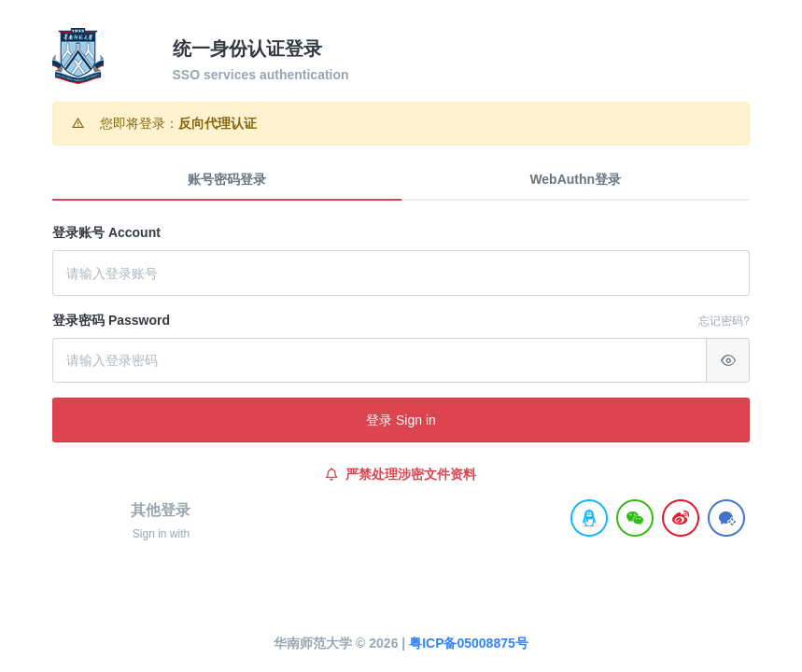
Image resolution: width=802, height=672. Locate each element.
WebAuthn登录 (575, 179)
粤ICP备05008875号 (469, 643)
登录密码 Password (111, 320)
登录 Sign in (401, 420)
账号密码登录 (227, 179)
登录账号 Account (106, 232)
